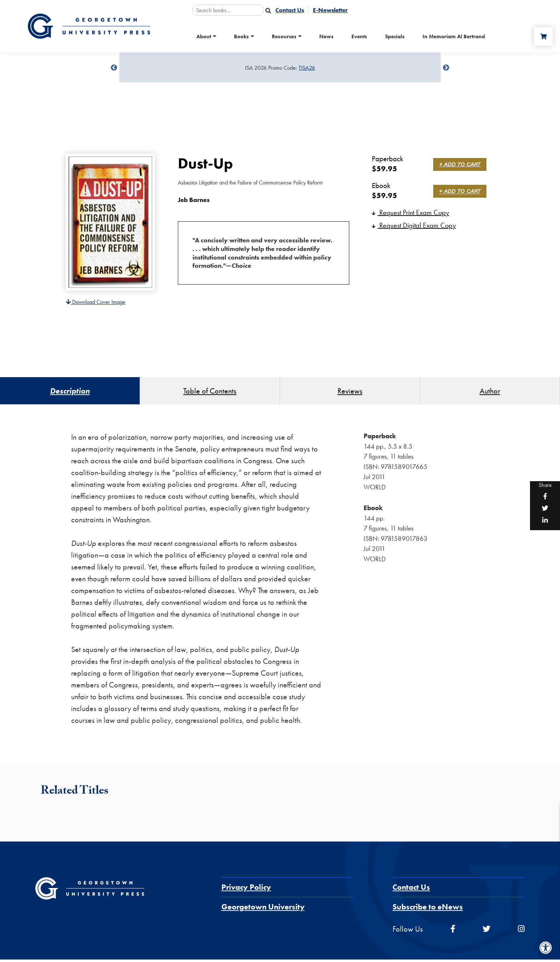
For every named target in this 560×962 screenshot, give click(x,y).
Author (490, 392)
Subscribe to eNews (428, 910)
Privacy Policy (246, 890)
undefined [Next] (446, 68)
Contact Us (411, 890)
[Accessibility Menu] (546, 948)
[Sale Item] (280, 68)
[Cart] (542, 36)
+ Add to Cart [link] (461, 164)
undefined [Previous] (114, 68)
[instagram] (521, 932)
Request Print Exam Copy (410, 212)
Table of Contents (210, 392)
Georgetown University (263, 910)
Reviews (350, 392)
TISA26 (307, 68)
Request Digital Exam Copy (414, 225)
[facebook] (453, 932)
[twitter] (486, 932)
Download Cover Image (96, 302)
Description (70, 392)
